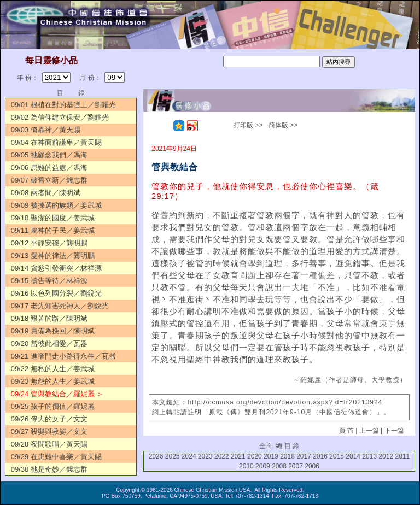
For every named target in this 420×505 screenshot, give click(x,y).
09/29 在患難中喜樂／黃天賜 (56, 457)
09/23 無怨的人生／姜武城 (53, 381)
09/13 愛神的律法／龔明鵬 (53, 256)
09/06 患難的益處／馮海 (49, 168)
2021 (238, 456)
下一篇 (394, 431)
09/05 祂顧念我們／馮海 (49, 155)
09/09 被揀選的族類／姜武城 (56, 205)
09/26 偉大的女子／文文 (49, 419)
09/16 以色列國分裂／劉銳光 (56, 293)
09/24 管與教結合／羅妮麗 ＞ (57, 394)
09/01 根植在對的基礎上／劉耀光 (63, 105)
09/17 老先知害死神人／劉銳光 (60, 306)
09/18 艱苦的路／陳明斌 (49, 318)
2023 (205, 456)
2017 (304, 456)
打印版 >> (248, 125)
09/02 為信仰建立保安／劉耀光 (60, 117)
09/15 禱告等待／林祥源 (49, 281)
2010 (246, 466)
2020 (255, 456)
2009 (263, 466)
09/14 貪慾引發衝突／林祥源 (56, 268)
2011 (402, 456)
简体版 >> (283, 125)
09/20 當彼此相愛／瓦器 (49, 343)
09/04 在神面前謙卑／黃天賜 (56, 142)
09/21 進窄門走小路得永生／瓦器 (63, 356)
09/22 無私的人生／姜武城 (53, 369)
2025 (173, 456)
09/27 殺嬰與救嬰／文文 (49, 431)
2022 (222, 456)
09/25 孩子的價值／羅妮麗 (53, 406)
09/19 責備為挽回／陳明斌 (53, 331)
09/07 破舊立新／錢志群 (49, 180)
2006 (312, 466)
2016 (320, 456)
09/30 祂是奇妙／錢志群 (49, 469)
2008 (279, 466)
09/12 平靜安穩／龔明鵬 (49, 243)
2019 (271, 456)
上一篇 (369, 431)
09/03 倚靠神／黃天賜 (46, 130)
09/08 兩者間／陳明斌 (46, 193)
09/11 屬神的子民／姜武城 (53, 230)
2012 (386, 456)
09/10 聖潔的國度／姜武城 (53, 218)
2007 (296, 466)
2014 (353, 456)
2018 (287, 456)
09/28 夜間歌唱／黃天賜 (49, 444)
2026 (156, 456)
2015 (337, 456)
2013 (369, 456)
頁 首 (346, 431)
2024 (189, 456)
